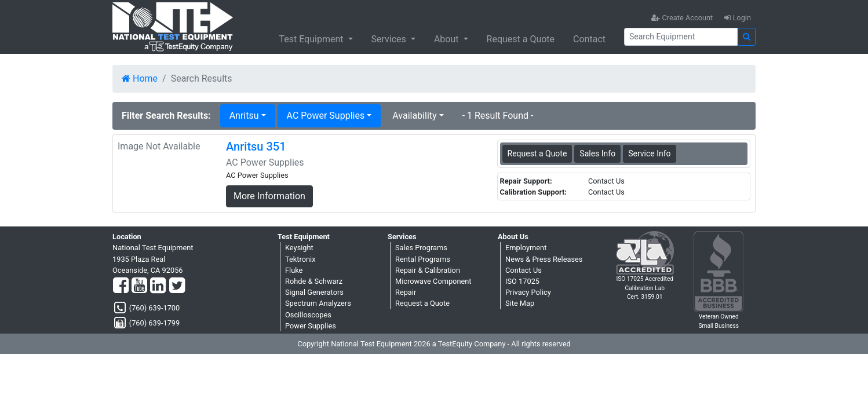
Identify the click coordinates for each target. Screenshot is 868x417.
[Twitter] (177, 286)
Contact (589, 39)
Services (390, 39)
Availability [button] (414, 116)
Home (140, 78)
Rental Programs (423, 259)
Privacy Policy (528, 292)
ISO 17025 (522, 281)
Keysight (299, 248)
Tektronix (300, 259)
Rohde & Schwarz (314, 281)
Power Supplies (311, 326)
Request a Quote (521, 39)
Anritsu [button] (244, 116)
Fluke (294, 270)
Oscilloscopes (308, 315)
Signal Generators (314, 292)
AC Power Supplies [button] (326, 116)
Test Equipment (312, 39)
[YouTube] (139, 286)
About (448, 39)
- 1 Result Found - (498, 116)
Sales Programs (421, 248)
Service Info (649, 153)
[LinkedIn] (158, 286)
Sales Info (597, 153)
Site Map (520, 303)
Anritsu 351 (256, 147)
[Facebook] (121, 286)
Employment (526, 248)
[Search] (681, 37)
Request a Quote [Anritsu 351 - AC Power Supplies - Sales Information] (537, 153)
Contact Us (524, 270)
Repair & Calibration (428, 270)
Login (738, 18)
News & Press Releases (544, 259)
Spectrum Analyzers (318, 303)
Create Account (682, 18)
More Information (269, 196)
